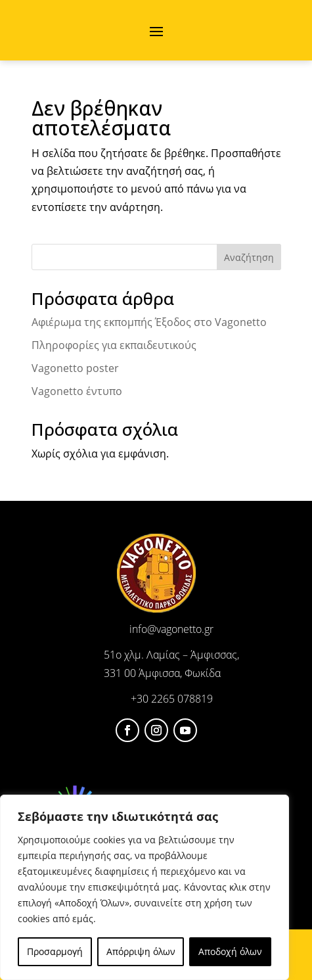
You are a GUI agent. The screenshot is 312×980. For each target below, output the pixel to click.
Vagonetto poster (75, 368)
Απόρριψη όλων (141, 951)
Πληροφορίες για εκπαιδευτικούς (114, 345)
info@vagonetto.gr (171, 629)
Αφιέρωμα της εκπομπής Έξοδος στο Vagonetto (149, 322)
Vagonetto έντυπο (77, 391)
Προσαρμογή (55, 951)
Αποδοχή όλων (230, 951)
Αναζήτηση (249, 257)
